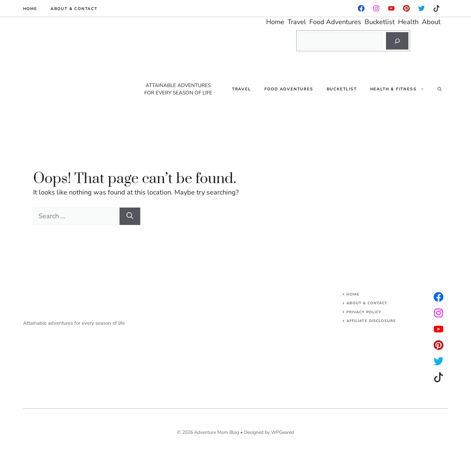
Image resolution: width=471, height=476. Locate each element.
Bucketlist (342, 89)
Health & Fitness (401, 89)
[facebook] (361, 8)
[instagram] (406, 8)
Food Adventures (289, 89)
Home (30, 9)
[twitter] (439, 313)
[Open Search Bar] (440, 89)
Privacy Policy (364, 312)
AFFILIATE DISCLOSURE (371, 321)
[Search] (397, 41)
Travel (242, 89)
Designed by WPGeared (269, 432)
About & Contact (74, 9)
